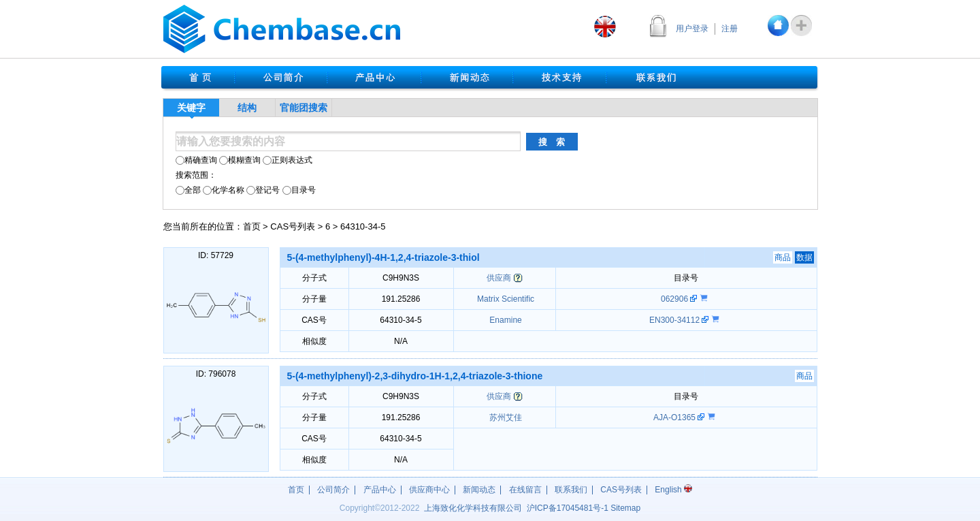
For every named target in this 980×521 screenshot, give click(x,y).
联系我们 (571, 490)
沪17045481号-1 (568, 508)
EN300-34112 (675, 320)
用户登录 (692, 29)
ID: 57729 (216, 255)
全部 (188, 190)
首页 (252, 226)
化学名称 (224, 190)
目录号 (299, 190)
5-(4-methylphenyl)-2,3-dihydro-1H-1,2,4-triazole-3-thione (415, 376)
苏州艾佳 (505, 417)
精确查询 (196, 160)
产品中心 (380, 490)
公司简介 (333, 490)
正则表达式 (288, 160)
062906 (675, 299)
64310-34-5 (363, 226)
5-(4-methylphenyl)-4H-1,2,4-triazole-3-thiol (383, 257)
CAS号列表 (293, 226)
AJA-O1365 (675, 417)
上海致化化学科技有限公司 (473, 508)
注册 (730, 29)
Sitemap (625, 508)
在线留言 (525, 490)
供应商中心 (429, 490)
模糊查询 (240, 160)
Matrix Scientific (505, 299)
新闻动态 (479, 490)
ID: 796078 (216, 374)
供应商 (499, 278)
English (673, 490)
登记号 (263, 190)
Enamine (505, 320)
